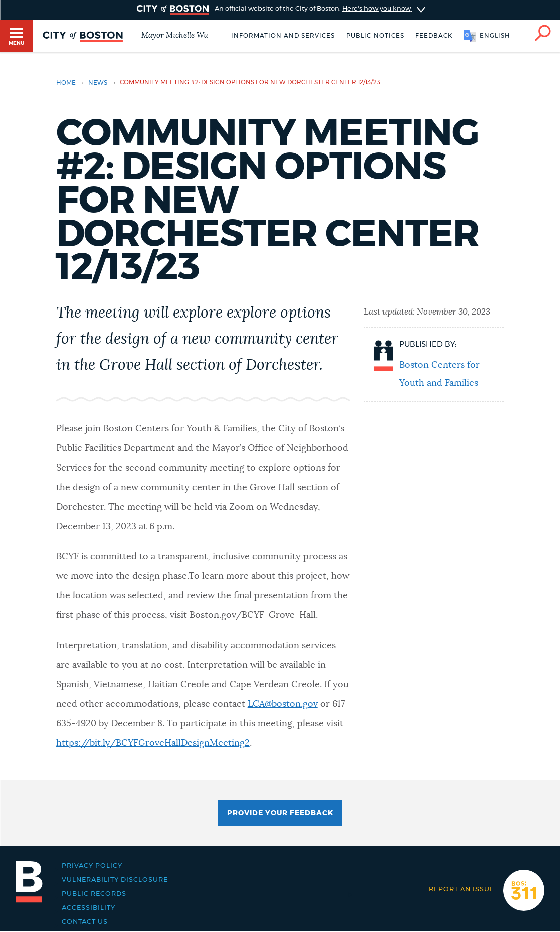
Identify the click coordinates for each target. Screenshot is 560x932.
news (98, 83)
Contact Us (85, 922)
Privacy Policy (92, 866)
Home (66, 83)
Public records (94, 894)
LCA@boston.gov (283, 704)
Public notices (375, 36)
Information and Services (283, 36)
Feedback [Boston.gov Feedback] (434, 36)
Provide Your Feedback (280, 813)
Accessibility (88, 908)
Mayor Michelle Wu (175, 35)
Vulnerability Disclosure (115, 880)
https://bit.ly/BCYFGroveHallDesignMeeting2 (153, 743)
